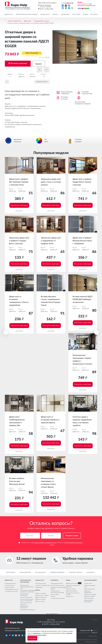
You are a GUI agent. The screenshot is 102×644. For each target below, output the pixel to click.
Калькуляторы (25, 573)
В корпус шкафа (9, 587)
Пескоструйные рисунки (57, 585)
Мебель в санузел (40, 601)
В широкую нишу (10, 585)
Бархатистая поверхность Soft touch (73, 586)
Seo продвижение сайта (84, 633)
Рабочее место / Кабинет (42, 595)
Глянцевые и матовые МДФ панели (58, 588)
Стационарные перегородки (24, 595)
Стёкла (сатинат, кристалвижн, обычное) (57, 592)
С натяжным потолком (11, 591)
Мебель (55, 14)
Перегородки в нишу (26, 603)
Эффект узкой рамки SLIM (73, 583)
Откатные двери (89, 598)
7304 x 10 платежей (32, 54)
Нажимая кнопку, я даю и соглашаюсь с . (51, 544)
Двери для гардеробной (88, 592)
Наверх (94, 620)
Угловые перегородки (26, 597)
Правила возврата (58, 573)
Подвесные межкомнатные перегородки (25, 606)
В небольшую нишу (10, 583)
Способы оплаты (76, 573)
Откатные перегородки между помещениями (27, 600)
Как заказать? (41, 573)
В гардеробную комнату (42, 21)
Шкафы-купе (45, 14)
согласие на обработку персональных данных (45, 543)
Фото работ (76, 14)
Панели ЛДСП (55, 594)
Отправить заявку (72, 536)
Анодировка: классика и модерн (73, 594)
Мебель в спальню (40, 599)
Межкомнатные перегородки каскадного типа (27, 587)
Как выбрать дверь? (91, 580)
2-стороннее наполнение (58, 598)
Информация (93, 636)
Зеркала (53, 596)
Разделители (70, 596)
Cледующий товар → (42, 82)
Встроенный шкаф (41, 583)
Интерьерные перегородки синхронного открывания (28, 591)
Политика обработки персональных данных (83, 640)
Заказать (39, 64)
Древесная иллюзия (72, 591)
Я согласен (32, 638)
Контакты (94, 14)
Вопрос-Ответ (88, 583)
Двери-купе (9, 14)
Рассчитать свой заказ (19, 63)
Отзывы (85, 14)
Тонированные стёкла (57, 583)
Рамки (68, 580)
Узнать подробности (52, 614)
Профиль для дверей (90, 594)
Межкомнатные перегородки (27, 14)
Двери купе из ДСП (90, 596)
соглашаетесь (37, 633)
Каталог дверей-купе (15, 21)
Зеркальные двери (89, 589)
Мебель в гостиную (41, 593)
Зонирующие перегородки (28, 610)
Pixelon (95, 630)
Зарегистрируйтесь (83, 4)
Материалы (65, 14)
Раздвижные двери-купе (90, 586)
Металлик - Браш (71, 589)
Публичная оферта (91, 642)
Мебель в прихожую (41, 597)
